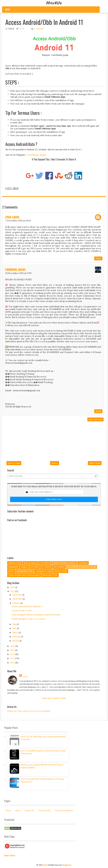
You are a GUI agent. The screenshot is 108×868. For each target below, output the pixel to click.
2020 (13, 646)
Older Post (95, 463)
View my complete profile (54, 698)
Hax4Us (54, 3)
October (16, 603)
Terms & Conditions (64, 811)
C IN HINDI (44, 563)
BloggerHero (67, 865)
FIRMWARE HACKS (15, 270)
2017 (13, 658)
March (16, 632)
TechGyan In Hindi (43, 571)
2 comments (39, 29)
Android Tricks (15, 563)
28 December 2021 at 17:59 (18, 273)
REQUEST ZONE (89, 567)
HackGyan (83, 563)
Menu (8, 9)
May (15, 624)
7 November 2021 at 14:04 (18, 221)
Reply (98, 258)
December (17, 595)
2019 (13, 650)
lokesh (25, 677)
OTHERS (35, 567)
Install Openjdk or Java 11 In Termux (28, 619)
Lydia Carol (12, 217)
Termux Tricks (61, 571)
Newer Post (14, 463)
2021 (13, 591)
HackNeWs (13, 567)
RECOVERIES (73, 567)
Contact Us (29, 811)
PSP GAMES (59, 567)
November (18, 599)
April (15, 628)
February (17, 637)
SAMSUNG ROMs (25, 571)
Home (55, 463)
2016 (13, 663)
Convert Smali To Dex (22, 611)
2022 (13, 587)
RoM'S (11, 571)
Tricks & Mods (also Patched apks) (24, 575)
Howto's (25, 567)
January (16, 641)
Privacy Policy (45, 811)
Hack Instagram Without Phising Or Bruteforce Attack (36, 615)
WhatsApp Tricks (50, 575)
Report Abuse (10, 855)
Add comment (95, 419)
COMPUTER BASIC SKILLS (64, 563)
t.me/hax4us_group (36, 155)
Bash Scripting (30, 563)
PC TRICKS (46, 567)
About (18, 811)
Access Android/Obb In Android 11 (27, 606)
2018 (13, 654)
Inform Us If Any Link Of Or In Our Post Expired (29, 711)
